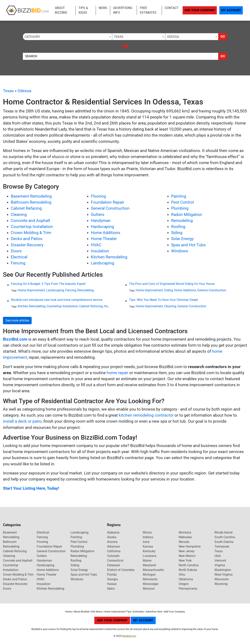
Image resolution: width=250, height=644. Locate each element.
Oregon (184, 584)
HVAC (96, 245)
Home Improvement (31, 290)
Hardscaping (102, 227)
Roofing (178, 227)
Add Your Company (200, 10)
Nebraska (185, 537)
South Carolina (225, 537)
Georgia (112, 579)
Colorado (113, 556)
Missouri (149, 589)
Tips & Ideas (83, 10)
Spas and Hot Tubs (188, 245)
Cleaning (19, 215)
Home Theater (104, 239)
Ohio (182, 575)
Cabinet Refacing (26, 208)
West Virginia (224, 575)
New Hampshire (190, 546)
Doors (16, 251)
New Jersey (187, 551)
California (114, 551)
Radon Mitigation (187, 215)
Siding (177, 233)
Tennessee (222, 546)
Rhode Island (223, 532)
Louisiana (150, 556)
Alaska (112, 537)
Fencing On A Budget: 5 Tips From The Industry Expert (48, 284)
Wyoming (221, 584)
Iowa (146, 542)
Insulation (100, 251)
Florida (112, 575)
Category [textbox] (32, 37)
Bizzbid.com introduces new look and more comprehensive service (57, 300)
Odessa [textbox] (173, 37)
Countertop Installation (32, 227)
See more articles (17, 320)
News (103, 8)
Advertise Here (154, 612)
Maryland (149, 565)
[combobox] (67, 37)
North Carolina (189, 565)
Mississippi (151, 584)
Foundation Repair (108, 202)
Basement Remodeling (31, 196)
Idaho (111, 589)
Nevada (184, 542)
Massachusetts (153, 570)
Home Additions (106, 233)
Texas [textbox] (119, 37)
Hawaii (112, 584)
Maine (147, 561)
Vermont (220, 561)
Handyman (101, 221)
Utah (218, 556)
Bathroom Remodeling (31, 202)
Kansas (148, 546)
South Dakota (224, 542)
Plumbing (180, 208)
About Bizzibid (61, 10)
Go (223, 37)
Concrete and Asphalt (30, 221)
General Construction (110, 208)
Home (69, 612)
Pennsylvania (188, 589)
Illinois (147, 532)
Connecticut (115, 561)
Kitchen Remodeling (109, 257)
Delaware (113, 565)
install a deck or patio (22, 421)
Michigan (149, 575)
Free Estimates (148, 10)
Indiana (148, 537)
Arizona (112, 542)
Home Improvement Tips (118, 612)
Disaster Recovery (27, 245)
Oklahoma (186, 579)
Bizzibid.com (129, 636)
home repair (117, 373)
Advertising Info (123, 10)
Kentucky (149, 551)
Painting (179, 196)
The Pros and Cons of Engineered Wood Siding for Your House (172, 284)
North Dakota (188, 570)
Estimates (139, 612)
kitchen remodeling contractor (146, 415)
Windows (180, 251)
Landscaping (103, 263)
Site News (96, 612)
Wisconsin (222, 579)
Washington (223, 570)
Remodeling (182, 221)
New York (185, 561)
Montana (185, 532)
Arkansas (113, 546)
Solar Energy (182, 239)
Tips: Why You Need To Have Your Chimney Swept (164, 300)
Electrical (19, 257)
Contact (172, 8)
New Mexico (187, 556)
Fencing (18, 263)
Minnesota (150, 579)
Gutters (98, 215)
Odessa (24, 91)
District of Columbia (121, 570)
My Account (231, 10)
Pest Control (182, 202)
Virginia (220, 565)
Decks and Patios (27, 239)
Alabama (113, 532)
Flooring (98, 196)
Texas (8, 91)
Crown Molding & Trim (31, 233)
